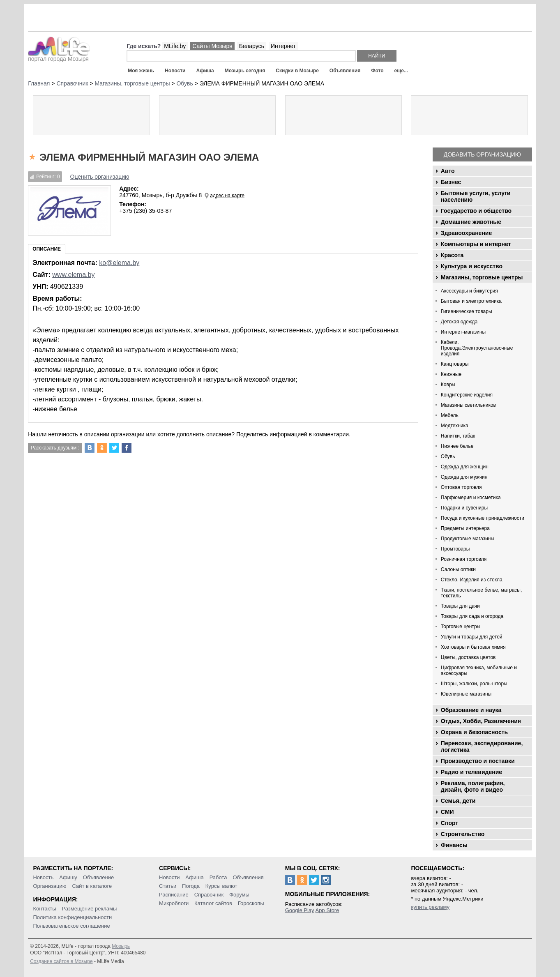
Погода (191, 886)
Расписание (174, 895)
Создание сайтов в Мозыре (61, 961)
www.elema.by (73, 275)
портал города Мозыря (59, 56)
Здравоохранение (466, 233)
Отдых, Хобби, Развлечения (481, 721)
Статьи (168, 886)
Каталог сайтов (213, 903)
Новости (175, 71)
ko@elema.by (119, 263)
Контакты (44, 909)
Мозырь (121, 946)
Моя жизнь (141, 71)
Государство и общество (476, 211)
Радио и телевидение (471, 772)
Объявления (345, 71)
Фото (377, 71)
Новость (43, 877)
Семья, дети (458, 801)
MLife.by (175, 46)
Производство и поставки (478, 761)
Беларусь (252, 46)
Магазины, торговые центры (482, 277)
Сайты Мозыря (212, 46)
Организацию (50, 886)
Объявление (98, 877)
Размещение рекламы (89, 909)
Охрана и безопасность (474, 732)
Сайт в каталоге (92, 886)
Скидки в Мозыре (297, 71)
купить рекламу (430, 907)
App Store (327, 910)
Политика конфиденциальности (72, 917)
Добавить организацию (482, 154)
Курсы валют (221, 886)
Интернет (283, 46)
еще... (401, 71)
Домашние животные (471, 222)
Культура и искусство (472, 266)
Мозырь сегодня (245, 71)
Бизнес (451, 182)
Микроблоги (174, 903)
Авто (448, 171)
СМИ (447, 812)
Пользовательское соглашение (71, 926)
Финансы (454, 845)
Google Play (300, 910)
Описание (47, 249)
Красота (452, 255)
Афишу (68, 877)
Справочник (209, 895)
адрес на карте (227, 196)
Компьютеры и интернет (476, 244)
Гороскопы (251, 903)
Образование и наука (471, 710)
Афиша (205, 71)
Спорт (449, 823)
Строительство (463, 834)
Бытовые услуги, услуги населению (476, 196)
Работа (218, 877)
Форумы (239, 895)
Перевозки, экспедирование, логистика (482, 747)
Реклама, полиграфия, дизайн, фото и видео (473, 786)
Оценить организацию (100, 177)
